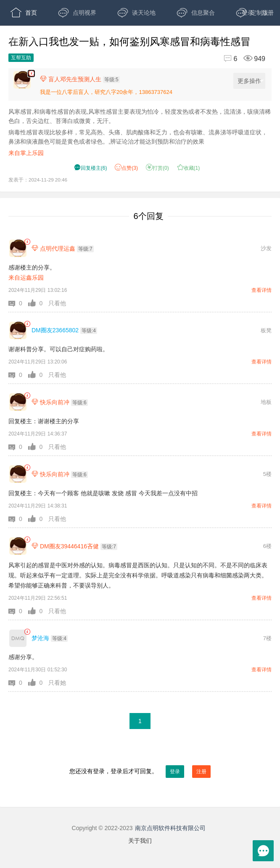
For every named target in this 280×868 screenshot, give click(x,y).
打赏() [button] (157, 168)
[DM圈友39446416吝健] (18, 546)
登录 (248, 13)
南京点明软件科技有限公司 (170, 828)
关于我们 (140, 841)
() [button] (91, 168)
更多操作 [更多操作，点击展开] (251, 81)
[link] (27, 242)
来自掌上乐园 (26, 153)
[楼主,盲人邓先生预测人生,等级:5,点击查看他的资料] (82, 79)
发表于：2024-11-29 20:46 (38, 180)
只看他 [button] (57, 303)
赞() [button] (126, 168)
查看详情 (262, 290)
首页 (24, 13)
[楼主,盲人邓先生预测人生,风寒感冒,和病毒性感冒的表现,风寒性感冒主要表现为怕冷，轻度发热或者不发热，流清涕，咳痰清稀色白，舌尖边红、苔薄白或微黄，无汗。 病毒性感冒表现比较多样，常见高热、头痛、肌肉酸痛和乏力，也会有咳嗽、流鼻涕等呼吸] (31, 73)
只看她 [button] (57, 683)
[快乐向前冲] (18, 402)
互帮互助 (21, 58)
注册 (268, 13)
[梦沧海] (18, 638)
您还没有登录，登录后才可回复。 (140, 772)
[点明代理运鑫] (18, 248)
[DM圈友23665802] (18, 330)
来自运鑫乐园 (26, 278)
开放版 (27, 38)
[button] (18, 303)
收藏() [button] (189, 168)
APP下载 (83, 38)
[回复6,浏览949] (241, 59)
